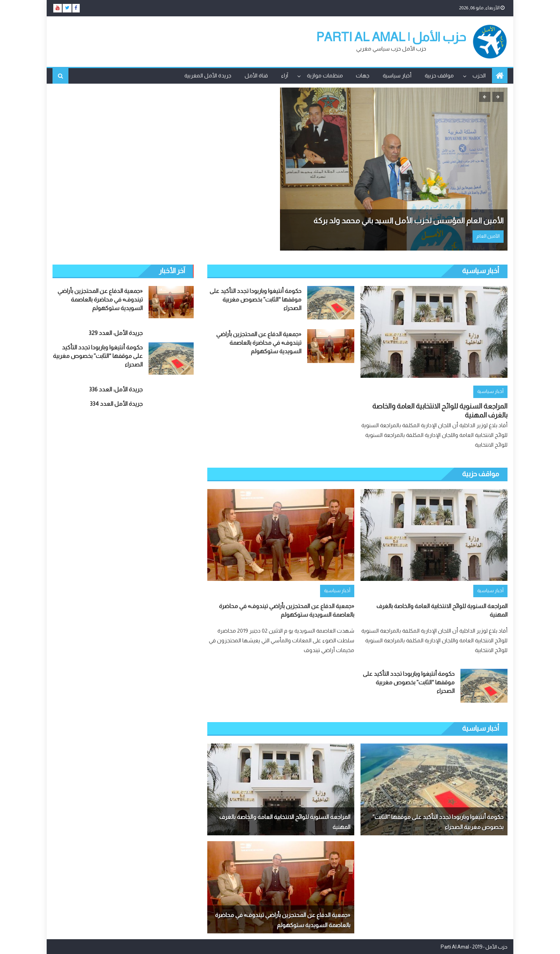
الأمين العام (488, 236)
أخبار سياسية (397, 75)
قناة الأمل (256, 75)
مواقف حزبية (439, 75)
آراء (285, 75)
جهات (363, 75)
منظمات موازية (325, 75)
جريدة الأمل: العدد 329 (116, 332)
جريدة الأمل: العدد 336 (116, 389)
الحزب (479, 75)
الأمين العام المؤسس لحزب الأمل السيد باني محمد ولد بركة (409, 221)
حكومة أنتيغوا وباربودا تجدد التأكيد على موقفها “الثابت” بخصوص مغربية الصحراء (255, 299)
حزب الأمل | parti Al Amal (391, 37)
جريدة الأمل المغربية (208, 75)
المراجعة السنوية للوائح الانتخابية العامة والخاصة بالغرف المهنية (440, 410)
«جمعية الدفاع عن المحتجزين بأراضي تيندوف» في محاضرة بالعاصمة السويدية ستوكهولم (259, 342)
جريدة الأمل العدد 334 (116, 403)
